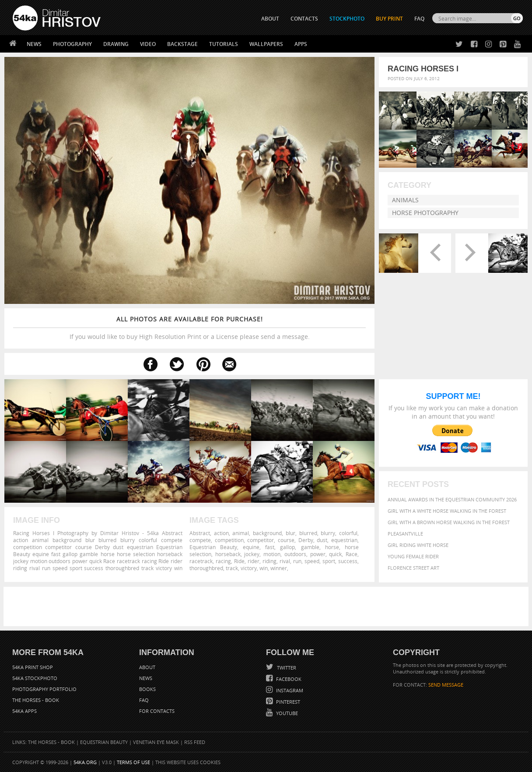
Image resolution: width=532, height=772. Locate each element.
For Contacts (157, 711)
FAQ (419, 19)
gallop (287, 547)
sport (329, 561)
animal (241, 533)
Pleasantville (405, 534)
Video (148, 44)
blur (290, 533)
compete (200, 540)
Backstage (182, 44)
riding (269, 561)
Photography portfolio (44, 689)
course (286, 540)
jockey (252, 554)
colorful (348, 533)
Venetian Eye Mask (156, 742)
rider (254, 561)
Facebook (288, 679)
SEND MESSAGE (446, 685)
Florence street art (413, 568)
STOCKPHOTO (347, 19)
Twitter (286, 668)
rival (285, 561)
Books (147, 689)
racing (223, 561)
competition (229, 540)
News (34, 44)
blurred (308, 533)
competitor (261, 540)
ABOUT (270, 19)
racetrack (201, 561)
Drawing (116, 44)
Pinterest (287, 702)
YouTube (286, 713)
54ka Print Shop (33, 667)
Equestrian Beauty (213, 547)
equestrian (344, 540)
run (297, 561)
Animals (405, 200)
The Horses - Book (36, 700)
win (264, 568)
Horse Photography (425, 213)
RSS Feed (195, 742)
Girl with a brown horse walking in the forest (449, 522)
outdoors (295, 554)
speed (312, 561)
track (232, 568)
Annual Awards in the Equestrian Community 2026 (452, 499)
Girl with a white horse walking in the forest (447, 511)
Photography (72, 44)
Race (352, 554)
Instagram (289, 690)
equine (251, 547)
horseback (228, 554)
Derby (306, 540)
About (147, 667)
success (348, 561)
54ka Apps (24, 711)
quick (335, 554)
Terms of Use (133, 762)
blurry (328, 533)
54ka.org (85, 762)
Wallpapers (266, 44)
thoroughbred (206, 568)
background (267, 533)
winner (279, 568)
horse (332, 547)
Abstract (200, 533)
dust (322, 540)
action (221, 533)
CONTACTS (304, 19)
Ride (239, 561)
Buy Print (389, 19)
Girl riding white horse (418, 545)
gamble (310, 547)
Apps (301, 44)
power (318, 554)
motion (272, 554)
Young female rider (413, 556)
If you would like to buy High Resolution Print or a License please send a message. (189, 328)
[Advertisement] (268, 606)
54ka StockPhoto (35, 678)
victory (249, 568)
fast (270, 547)
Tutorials (224, 44)
